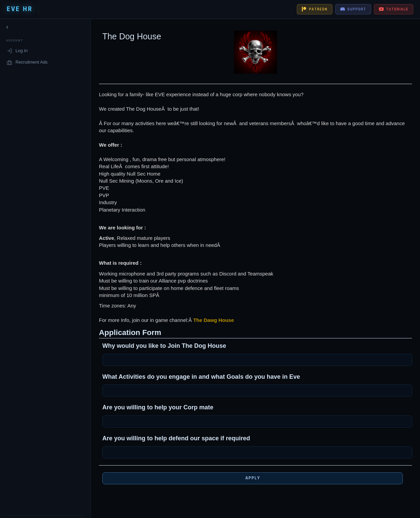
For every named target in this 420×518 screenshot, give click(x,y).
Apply (247, 478)
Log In (17, 52)
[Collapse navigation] (7, 29)
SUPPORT (353, 9)
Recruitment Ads (27, 64)
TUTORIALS (394, 9)
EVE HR (20, 9)
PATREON (315, 9)
